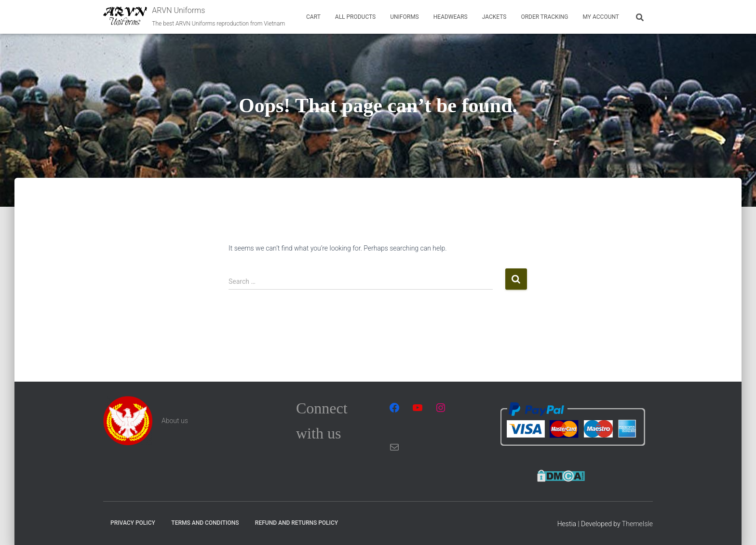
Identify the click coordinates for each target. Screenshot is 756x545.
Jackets (494, 17)
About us (175, 421)
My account (601, 17)
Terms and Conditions (205, 523)
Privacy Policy (133, 523)
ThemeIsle (637, 524)
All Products (355, 17)
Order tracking (544, 17)
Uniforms (405, 17)
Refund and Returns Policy (297, 523)
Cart (313, 17)
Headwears (451, 17)
